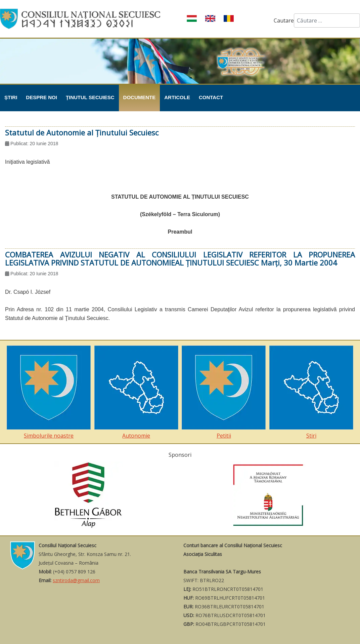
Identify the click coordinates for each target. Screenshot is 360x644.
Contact (211, 97)
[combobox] (327, 21)
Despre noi (41, 97)
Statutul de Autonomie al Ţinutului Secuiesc (82, 132)
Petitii (224, 392)
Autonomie (136, 392)
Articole (177, 97)
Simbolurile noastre (49, 392)
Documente (140, 97)
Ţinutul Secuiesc (90, 97)
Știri (11, 97)
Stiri (311, 392)
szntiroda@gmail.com (76, 580)
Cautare (284, 21)
